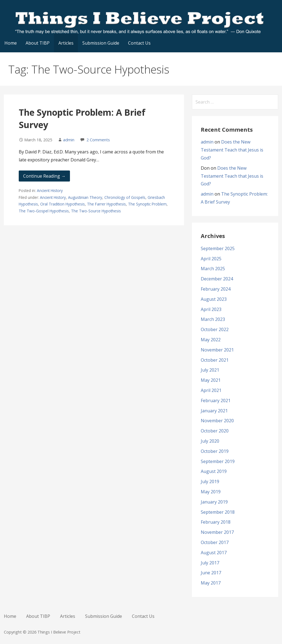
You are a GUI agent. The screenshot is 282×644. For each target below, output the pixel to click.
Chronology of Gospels (125, 197)
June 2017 (211, 573)
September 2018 (218, 512)
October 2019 (215, 451)
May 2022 (211, 340)
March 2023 (213, 319)
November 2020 (217, 421)
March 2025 (213, 269)
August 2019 (214, 471)
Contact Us (139, 43)
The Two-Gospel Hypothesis (44, 211)
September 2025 (218, 248)
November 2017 (217, 532)
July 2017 (210, 563)
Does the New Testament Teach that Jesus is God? (232, 150)
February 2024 (216, 289)
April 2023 (211, 309)
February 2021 (216, 401)
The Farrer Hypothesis (106, 204)
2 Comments (98, 140)
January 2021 (214, 411)
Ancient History (50, 190)
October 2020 (215, 431)
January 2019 (214, 502)
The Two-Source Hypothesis (96, 211)
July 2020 (210, 441)
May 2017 (211, 583)
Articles (66, 43)
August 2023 (214, 299)
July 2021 (210, 370)
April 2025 (211, 259)
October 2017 (215, 542)
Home (11, 43)
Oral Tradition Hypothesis (63, 204)
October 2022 (215, 329)
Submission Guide (101, 43)
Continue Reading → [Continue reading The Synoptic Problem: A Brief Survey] (44, 176)
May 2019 (211, 492)
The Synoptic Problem (147, 204)
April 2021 (211, 390)
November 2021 (217, 350)
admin (69, 140)
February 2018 (216, 522)
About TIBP (38, 43)
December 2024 (217, 279)
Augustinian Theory (85, 197)
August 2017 (214, 553)
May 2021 (211, 380)
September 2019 (218, 461)
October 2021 (215, 360)
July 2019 (210, 481)
